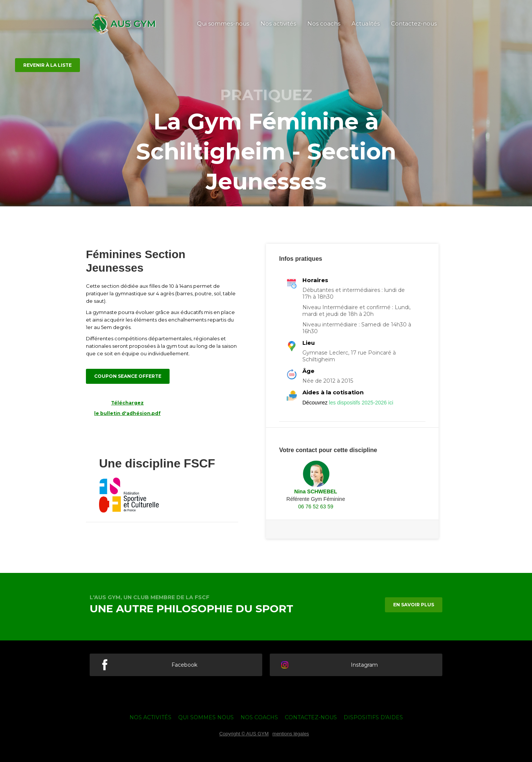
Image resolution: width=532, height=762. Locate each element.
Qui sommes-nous (223, 23)
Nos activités (278, 23)
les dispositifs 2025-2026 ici (361, 403)
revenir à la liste (47, 65)
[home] (123, 24)
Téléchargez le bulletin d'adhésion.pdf (127, 408)
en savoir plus (414, 605)
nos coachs (259, 717)
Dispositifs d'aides (373, 717)
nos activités (150, 717)
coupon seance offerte (128, 376)
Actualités (366, 23)
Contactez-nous (414, 23)
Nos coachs (324, 23)
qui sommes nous (206, 717)
